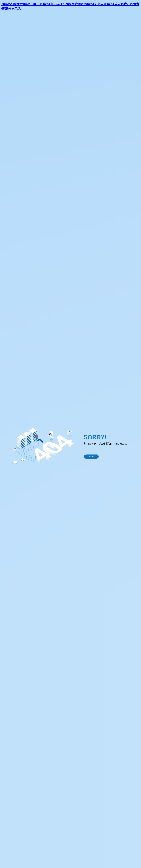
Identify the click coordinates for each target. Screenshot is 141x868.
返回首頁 (91, 457)
